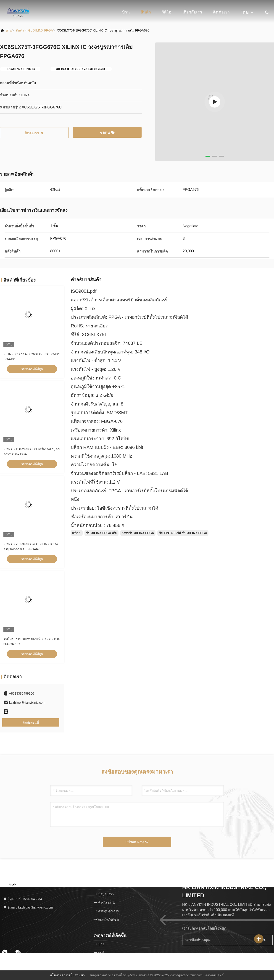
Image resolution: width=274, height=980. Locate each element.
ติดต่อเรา (221, 12)
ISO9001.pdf (84, 291)
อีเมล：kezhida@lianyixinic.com (28, 907)
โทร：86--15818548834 (22, 899)
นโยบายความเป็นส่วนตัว (67, 975)
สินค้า (146, 12)
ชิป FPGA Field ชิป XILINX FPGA (183, 533)
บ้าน (126, 12)
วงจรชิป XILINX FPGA (138, 533)
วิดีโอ (167, 12)
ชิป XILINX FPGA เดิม (101, 533)
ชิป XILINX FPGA (40, 30)
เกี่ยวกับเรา (192, 12)
